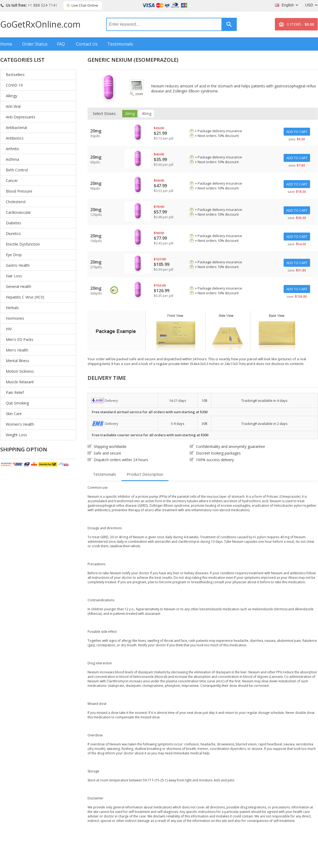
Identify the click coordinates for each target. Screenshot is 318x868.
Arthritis (12, 149)
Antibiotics (15, 138)
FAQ (61, 44)
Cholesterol (16, 202)
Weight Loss (16, 435)
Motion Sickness (20, 371)
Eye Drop (14, 255)
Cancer (12, 181)
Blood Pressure (19, 191)
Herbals (12, 308)
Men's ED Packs (20, 339)
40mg (146, 113)
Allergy (12, 96)
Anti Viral (13, 106)
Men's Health (17, 350)
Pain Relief (15, 392)
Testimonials (120, 44)
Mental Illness (18, 361)
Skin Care (14, 414)
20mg (130, 113)
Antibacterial (16, 128)
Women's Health (20, 424)
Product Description (145, 474)
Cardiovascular (18, 212)
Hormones (15, 318)
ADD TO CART (297, 132)
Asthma (12, 159)
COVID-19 (14, 85)
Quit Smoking (17, 403)
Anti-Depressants (21, 117)
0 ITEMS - (300, 24)
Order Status (35, 44)
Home (6, 44)
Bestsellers (15, 75)
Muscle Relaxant (20, 382)
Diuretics (13, 233)
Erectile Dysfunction (23, 244)
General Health (19, 286)
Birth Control (17, 170)
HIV (9, 329)
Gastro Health (18, 265)
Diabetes (13, 223)
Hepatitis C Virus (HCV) (25, 297)
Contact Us (87, 44)
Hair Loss (14, 276)
